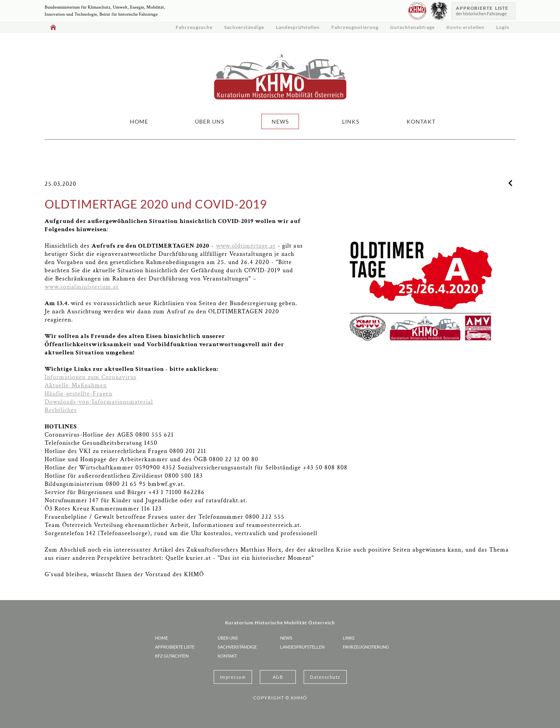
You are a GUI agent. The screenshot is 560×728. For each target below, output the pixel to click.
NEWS (280, 121)
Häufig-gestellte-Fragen (78, 394)
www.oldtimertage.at (246, 246)
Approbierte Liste (175, 647)
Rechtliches (61, 410)
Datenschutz (325, 677)
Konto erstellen (465, 27)
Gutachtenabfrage (412, 27)
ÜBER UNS (210, 121)
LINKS (351, 121)
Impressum (233, 677)
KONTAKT (421, 121)
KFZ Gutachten (172, 656)
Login (503, 27)
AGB (278, 677)
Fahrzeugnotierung (355, 27)
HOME (139, 121)
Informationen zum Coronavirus (91, 377)
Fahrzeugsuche (194, 27)
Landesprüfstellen (298, 27)
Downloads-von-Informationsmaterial (99, 402)
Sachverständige (244, 27)
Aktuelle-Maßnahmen (76, 386)
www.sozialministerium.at (82, 287)
